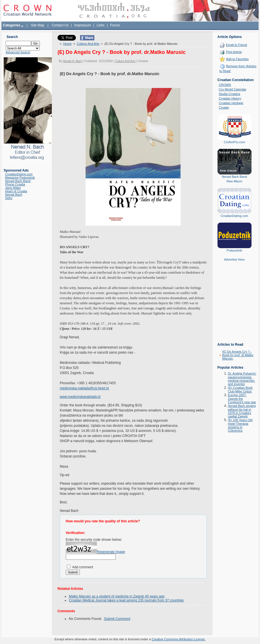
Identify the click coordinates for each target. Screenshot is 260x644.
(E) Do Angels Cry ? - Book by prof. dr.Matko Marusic (238, 355)
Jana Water (13, 188)
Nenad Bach (14, 195)
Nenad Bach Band (18, 181)
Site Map (38, 25)
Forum (115, 25)
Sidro (9, 198)
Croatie (224, 107)
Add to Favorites (237, 59)
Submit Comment (117, 619)
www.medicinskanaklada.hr (80, 397)
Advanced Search (18, 52)
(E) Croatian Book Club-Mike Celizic (240, 389)
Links (101, 25)
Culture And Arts (88, 44)
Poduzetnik (234, 250)
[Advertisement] (235, 306)
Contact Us (60, 25)
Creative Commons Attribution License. (178, 639)
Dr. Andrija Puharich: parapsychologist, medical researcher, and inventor (242, 379)
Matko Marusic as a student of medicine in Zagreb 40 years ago (117, 596)
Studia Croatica (230, 94)
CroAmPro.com (234, 142)
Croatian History (230, 98)
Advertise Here (234, 259)
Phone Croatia (15, 184)
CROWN (225, 85)
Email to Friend (236, 45)
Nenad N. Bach (73, 61)
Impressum (83, 25)
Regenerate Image (111, 552)
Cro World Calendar (233, 89)
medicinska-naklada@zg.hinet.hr (84, 388)
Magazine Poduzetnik (20, 178)
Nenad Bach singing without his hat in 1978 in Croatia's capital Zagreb (242, 411)
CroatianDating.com (19, 174)
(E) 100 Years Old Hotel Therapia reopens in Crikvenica (240, 425)
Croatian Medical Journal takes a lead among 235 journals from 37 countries (126, 600)
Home (67, 44)
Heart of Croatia (16, 191)
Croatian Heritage (231, 103)
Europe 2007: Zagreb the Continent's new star (242, 399)
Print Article (234, 52)
